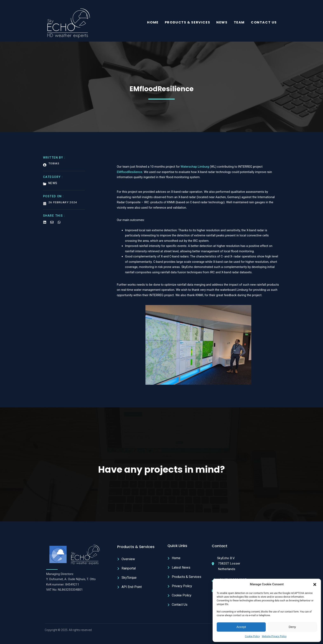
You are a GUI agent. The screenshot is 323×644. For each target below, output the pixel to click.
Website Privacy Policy (274, 636)
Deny (292, 627)
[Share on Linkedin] (45, 223)
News (222, 23)
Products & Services (187, 23)
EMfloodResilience (130, 174)
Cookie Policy (252, 636)
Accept (241, 627)
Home (153, 23)
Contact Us (264, 23)
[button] (315, 584)
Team (239, 23)
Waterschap (189, 168)
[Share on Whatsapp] (59, 223)
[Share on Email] (52, 223)
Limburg (203, 168)
